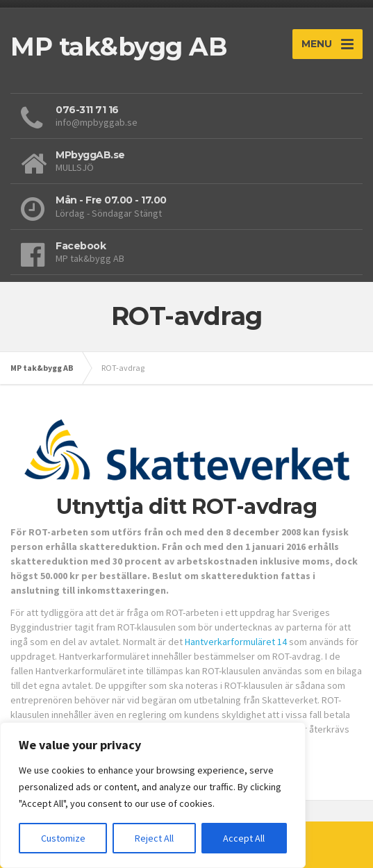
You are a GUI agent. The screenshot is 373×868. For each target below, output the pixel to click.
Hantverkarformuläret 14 (236, 642)
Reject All (154, 838)
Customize (63, 838)
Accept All (244, 838)
